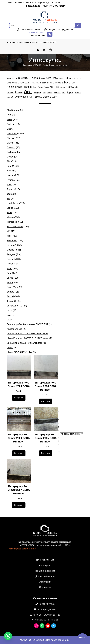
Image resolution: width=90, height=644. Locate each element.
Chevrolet (12, 133)
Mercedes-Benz (15, 227)
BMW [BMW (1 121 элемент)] (55, 78)
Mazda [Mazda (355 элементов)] (46, 87)
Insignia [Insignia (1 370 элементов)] (28, 87)
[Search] (78, 25)
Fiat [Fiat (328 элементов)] (38, 83)
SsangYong (13, 287)
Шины (10, 348)
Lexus (10, 208)
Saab (9, 269)
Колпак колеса (14, 329)
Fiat (9, 161)
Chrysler (11, 138)
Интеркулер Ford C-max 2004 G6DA (19, 384)
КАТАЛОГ (37, 65)
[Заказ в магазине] (72, 434)
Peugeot (11, 254)
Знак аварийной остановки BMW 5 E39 (27, 324)
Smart (10, 282)
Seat (9, 273)
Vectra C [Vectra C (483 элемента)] (10, 97)
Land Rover (13, 203)
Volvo (10, 310)
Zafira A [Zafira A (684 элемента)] (38, 97)
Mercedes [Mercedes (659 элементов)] (54, 87)
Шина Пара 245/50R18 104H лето (25, 343)
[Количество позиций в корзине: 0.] (44, 50)
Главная (27, 65)
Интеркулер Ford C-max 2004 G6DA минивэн (46, 386)
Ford (45, 65)
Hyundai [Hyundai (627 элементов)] (19, 87)
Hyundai (11, 180)
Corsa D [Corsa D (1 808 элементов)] (25, 83)
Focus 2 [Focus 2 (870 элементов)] (59, 83)
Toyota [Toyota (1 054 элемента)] (70, 92)
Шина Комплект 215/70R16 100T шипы (27, 334)
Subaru (10, 292)
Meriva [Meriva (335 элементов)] (62, 87)
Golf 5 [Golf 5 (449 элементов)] (74, 83)
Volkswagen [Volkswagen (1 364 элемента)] (21, 97)
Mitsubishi (12, 240)
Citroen (10, 143)
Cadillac (11, 124)
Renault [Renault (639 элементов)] (57, 92)
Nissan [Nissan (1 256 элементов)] (19, 92)
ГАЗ (9, 320)
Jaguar (10, 189)
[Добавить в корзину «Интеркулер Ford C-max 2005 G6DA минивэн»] (46, 453)
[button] (8, 636)
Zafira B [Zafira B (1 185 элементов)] (47, 97)
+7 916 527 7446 (37, 36)
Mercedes (12, 222)
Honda (10, 175)
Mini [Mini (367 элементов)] (76, 87)
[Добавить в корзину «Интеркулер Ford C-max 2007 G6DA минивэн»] (19, 505)
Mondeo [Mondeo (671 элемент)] (10, 92)
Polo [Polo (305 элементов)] (44, 93)
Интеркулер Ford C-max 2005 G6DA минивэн (46, 438)
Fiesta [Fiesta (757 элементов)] (43, 83)
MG (9, 231)
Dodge (10, 157)
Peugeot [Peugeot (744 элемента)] (37, 92)
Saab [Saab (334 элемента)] (64, 93)
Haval (10, 171)
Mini (9, 236)
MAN (9, 213)
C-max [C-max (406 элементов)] (62, 78)
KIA (8, 199)
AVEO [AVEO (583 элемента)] (49, 78)
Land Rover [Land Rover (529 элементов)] (38, 87)
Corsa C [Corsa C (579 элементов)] (16, 83)
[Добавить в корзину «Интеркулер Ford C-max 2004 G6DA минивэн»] (46, 401)
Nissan (10, 245)
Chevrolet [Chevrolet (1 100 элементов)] (71, 78)
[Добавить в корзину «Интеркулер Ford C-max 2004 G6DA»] (19, 398)
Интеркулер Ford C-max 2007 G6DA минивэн (19, 490)
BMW (10, 120)
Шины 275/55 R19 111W (19, 352)
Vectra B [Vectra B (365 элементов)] (78, 93)
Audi (9, 115)
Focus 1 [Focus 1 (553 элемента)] (51, 83)
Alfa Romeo (13, 110)
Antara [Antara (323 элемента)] (9, 78)
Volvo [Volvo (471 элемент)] (31, 97)
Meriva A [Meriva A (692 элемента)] (70, 87)
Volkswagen (13, 306)
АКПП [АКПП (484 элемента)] (55, 97)
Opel (9, 250)
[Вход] (38, 50)
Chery (10, 129)
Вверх (82, 637)
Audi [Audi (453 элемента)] (43, 78)
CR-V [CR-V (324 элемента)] (33, 83)
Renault (11, 259)
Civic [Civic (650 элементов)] (9, 83)
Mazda (10, 217)
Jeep (9, 194)
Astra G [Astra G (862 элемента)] (16, 78)
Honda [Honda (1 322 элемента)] (10, 87)
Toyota (10, 301)
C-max (51, 65)
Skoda (10, 278)
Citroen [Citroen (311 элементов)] (79, 78)
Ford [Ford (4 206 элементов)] (67, 82)
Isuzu (9, 185)
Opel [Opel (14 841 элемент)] (28, 92)
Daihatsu (11, 152)
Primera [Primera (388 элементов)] (50, 93)
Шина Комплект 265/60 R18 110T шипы (28, 338)
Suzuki (10, 296)
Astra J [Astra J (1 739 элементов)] (36, 78)
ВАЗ (9, 315)
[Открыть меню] (45, 45)
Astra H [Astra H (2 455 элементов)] (26, 78)
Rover (10, 264)
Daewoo (11, 147)
